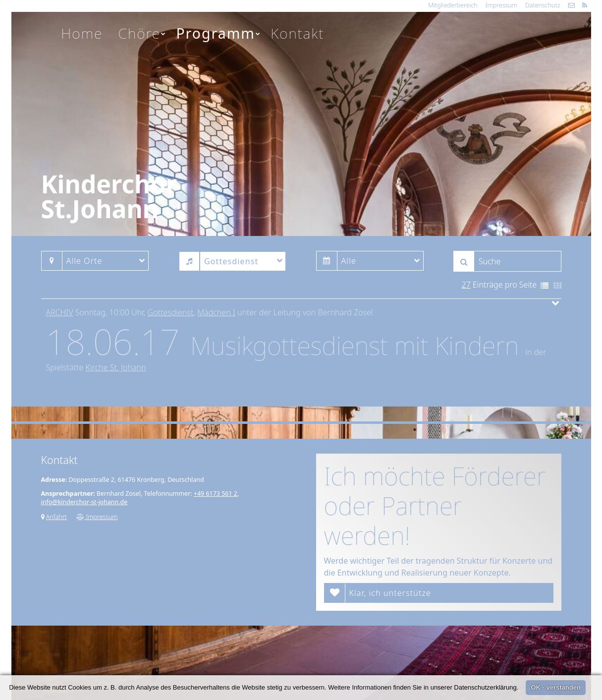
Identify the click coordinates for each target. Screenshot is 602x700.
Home (82, 33)
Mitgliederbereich (453, 5)
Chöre (143, 33)
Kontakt (297, 33)
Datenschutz (543, 5)
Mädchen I (216, 312)
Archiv (60, 312)
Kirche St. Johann (115, 367)
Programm (219, 33)
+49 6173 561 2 (216, 494)
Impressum (501, 5)
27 (466, 285)
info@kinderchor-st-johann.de (84, 502)
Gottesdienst (171, 312)
